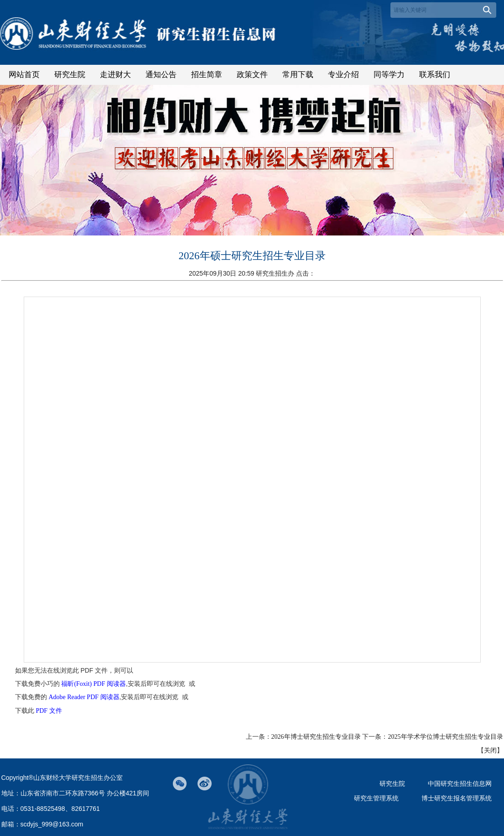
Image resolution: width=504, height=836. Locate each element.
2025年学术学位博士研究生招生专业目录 (446, 737)
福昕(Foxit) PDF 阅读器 (94, 684)
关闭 (490, 750)
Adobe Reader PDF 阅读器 (84, 697)
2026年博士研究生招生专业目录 (316, 737)
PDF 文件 (49, 711)
